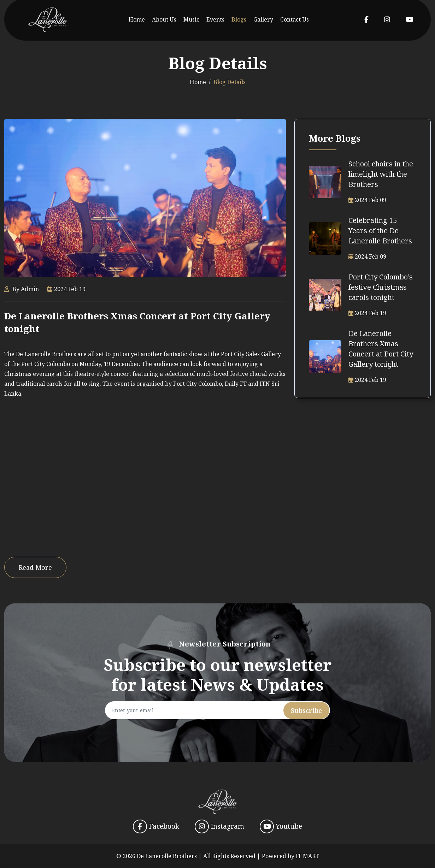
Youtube (281, 826)
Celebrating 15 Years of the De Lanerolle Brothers (380, 231)
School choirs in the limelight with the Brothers (381, 174)
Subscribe (306, 710)
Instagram (219, 826)
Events (215, 20)
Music (191, 20)
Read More (35, 567)
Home (137, 20)
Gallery (263, 20)
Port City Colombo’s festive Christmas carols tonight (381, 287)
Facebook (156, 826)
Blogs (239, 20)
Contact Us (295, 20)
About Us (164, 20)
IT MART (307, 856)
